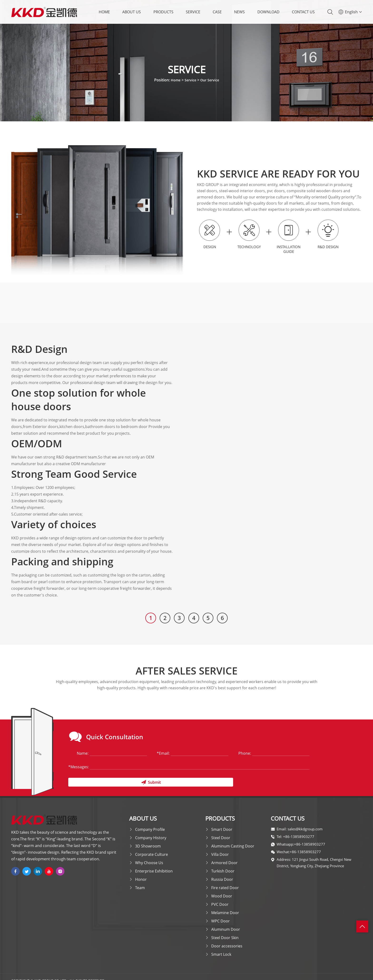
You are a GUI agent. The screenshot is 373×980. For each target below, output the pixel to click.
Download (268, 12)
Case (217, 12)
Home (104, 12)
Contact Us (303, 12)
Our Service (211, 80)
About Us (132, 12)
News (239, 12)
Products (163, 12)
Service (193, 12)
